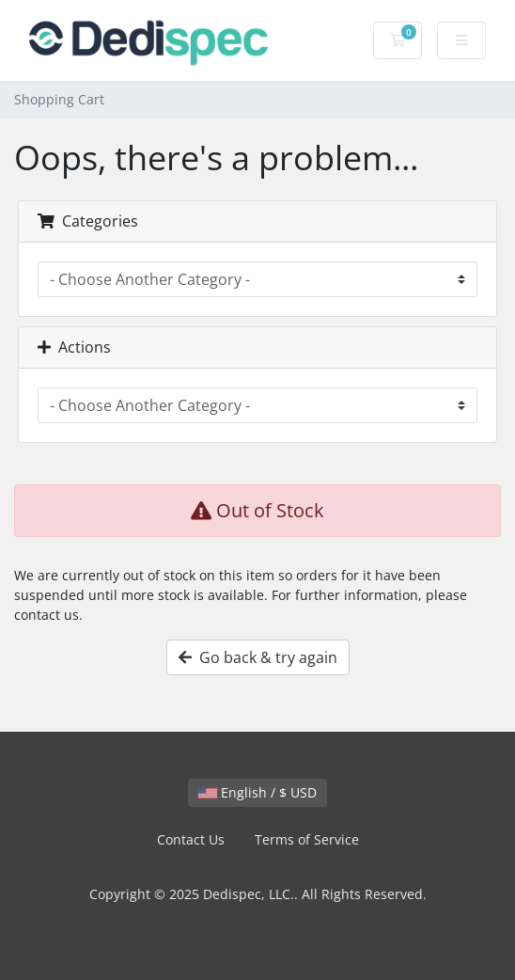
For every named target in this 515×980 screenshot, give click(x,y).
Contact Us (191, 839)
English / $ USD (257, 792)
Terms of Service (307, 839)
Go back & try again (258, 657)
